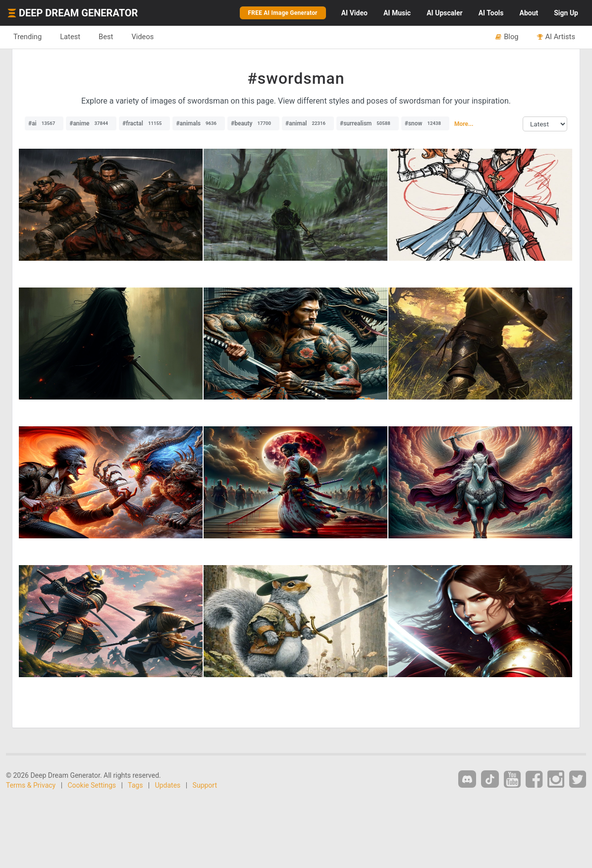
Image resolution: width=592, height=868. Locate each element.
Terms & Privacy (31, 785)
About (529, 13)
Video (354, 13)
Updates (168, 785)
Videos (142, 37)
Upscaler (444, 13)
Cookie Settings (92, 785)
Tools (491, 13)
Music (397, 13)
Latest (70, 37)
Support (205, 785)
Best (106, 37)
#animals (199, 123)
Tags (135, 785)
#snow (425, 123)
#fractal (144, 123)
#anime (91, 123)
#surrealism (368, 123)
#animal (308, 123)
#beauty (253, 123)
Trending (27, 37)
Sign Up (566, 13)
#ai (44, 123)
